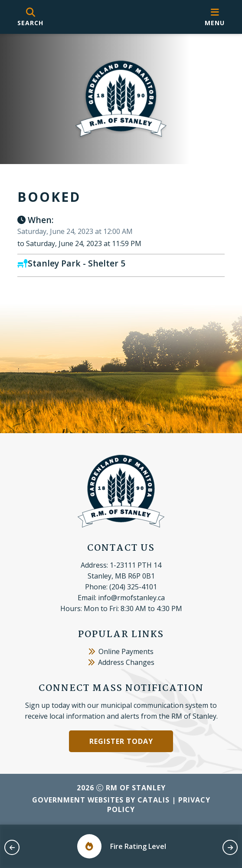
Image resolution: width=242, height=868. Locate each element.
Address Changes (121, 662)
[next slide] (230, 847)
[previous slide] (12, 847)
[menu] (215, 17)
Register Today (121, 741)
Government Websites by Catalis (101, 800)
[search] (30, 17)
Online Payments (121, 651)
